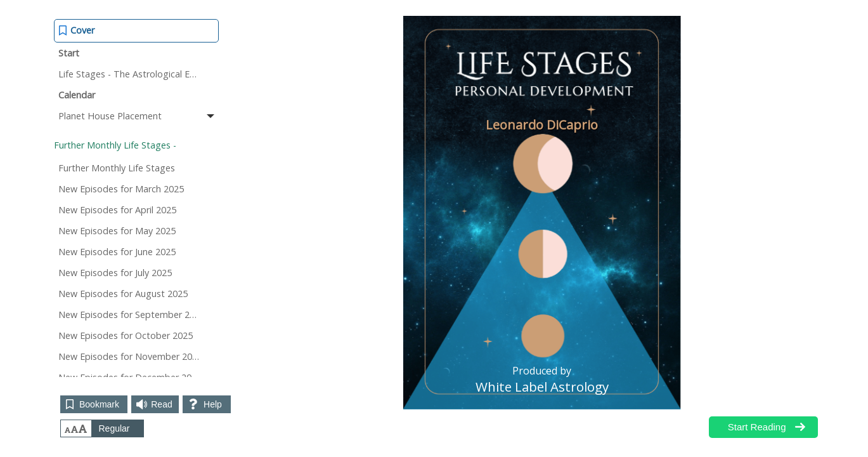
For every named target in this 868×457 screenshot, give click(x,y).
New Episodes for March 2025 (121, 189)
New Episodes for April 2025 (117, 210)
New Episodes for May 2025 (117, 231)
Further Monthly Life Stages (117, 168)
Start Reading (757, 427)
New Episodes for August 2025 (123, 294)
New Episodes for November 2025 (130, 356)
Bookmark (99, 404)
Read (161, 404)
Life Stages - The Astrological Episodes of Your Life (139, 74)
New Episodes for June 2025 (117, 252)
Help (213, 404)
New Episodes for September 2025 (132, 315)
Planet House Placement (138, 116)
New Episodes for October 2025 (126, 335)
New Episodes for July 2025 (115, 273)
